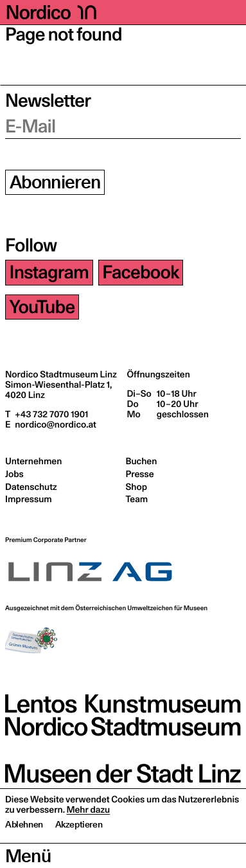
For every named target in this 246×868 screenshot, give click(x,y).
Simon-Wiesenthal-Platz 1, (58, 390)
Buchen (142, 461)
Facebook (140, 272)
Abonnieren (55, 182)
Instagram (49, 272)
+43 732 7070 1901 (50, 414)
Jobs (14, 474)
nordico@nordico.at (54, 424)
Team (137, 499)
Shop (136, 487)
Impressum (29, 499)
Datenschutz (31, 487)
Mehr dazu (88, 835)
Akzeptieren (79, 849)
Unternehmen (33, 461)
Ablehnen (24, 849)
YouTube (42, 307)
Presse (140, 474)
